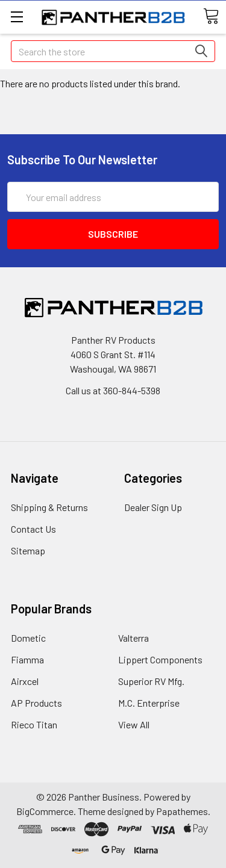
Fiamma (27, 659)
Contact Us (33, 529)
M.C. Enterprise (149, 703)
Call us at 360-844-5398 (113, 390)
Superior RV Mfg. (151, 681)
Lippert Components (160, 659)
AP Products (36, 703)
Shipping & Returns (49, 507)
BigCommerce (45, 811)
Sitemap (28, 550)
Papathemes (182, 811)
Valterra (133, 638)
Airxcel (25, 681)
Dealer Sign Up (153, 507)
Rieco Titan (34, 724)
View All (134, 724)
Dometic (28, 638)
